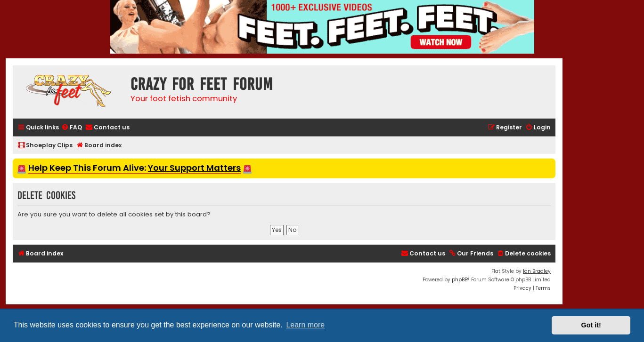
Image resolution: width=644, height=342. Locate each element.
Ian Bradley (537, 271)
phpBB (460, 280)
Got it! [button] (591, 325)
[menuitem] (72, 128)
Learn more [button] (305, 325)
